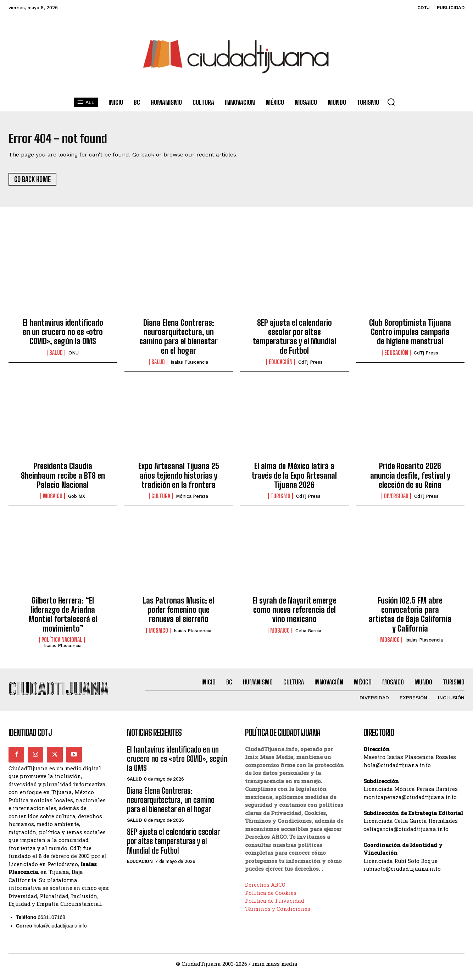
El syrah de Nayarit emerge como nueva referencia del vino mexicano (294, 613)
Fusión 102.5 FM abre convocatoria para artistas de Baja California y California (410, 617)
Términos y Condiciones (278, 915)
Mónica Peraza (192, 499)
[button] (391, 102)
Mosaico (53, 499)
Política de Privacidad (275, 907)
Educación (281, 365)
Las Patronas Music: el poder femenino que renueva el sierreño (179, 613)
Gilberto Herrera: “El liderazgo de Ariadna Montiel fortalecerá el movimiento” (63, 617)
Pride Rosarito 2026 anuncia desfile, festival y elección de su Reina (410, 479)
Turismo (280, 499)
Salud (56, 356)
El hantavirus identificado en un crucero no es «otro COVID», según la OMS (63, 335)
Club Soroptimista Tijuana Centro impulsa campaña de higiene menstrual (410, 335)
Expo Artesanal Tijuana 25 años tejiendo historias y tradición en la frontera (179, 479)
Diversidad (396, 499)
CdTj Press (310, 365)
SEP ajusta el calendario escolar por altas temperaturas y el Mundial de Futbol (294, 340)
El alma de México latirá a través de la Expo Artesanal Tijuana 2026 (294, 479)
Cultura (161, 499)
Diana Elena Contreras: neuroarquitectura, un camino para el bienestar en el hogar (179, 340)
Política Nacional (62, 643)
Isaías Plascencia (189, 365)
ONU (74, 356)
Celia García (308, 634)
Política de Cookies (271, 899)
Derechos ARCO (265, 891)
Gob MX (77, 499)
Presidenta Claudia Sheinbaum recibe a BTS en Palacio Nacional (63, 479)
